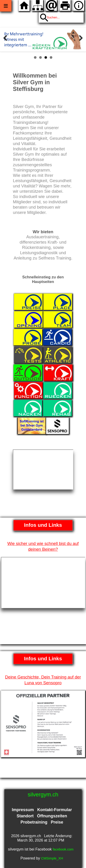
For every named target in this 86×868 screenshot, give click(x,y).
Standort (25, 816)
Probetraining (34, 822)
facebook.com (63, 849)
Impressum (23, 810)
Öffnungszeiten (52, 816)
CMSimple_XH (52, 858)
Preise (57, 822)
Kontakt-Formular (55, 810)
